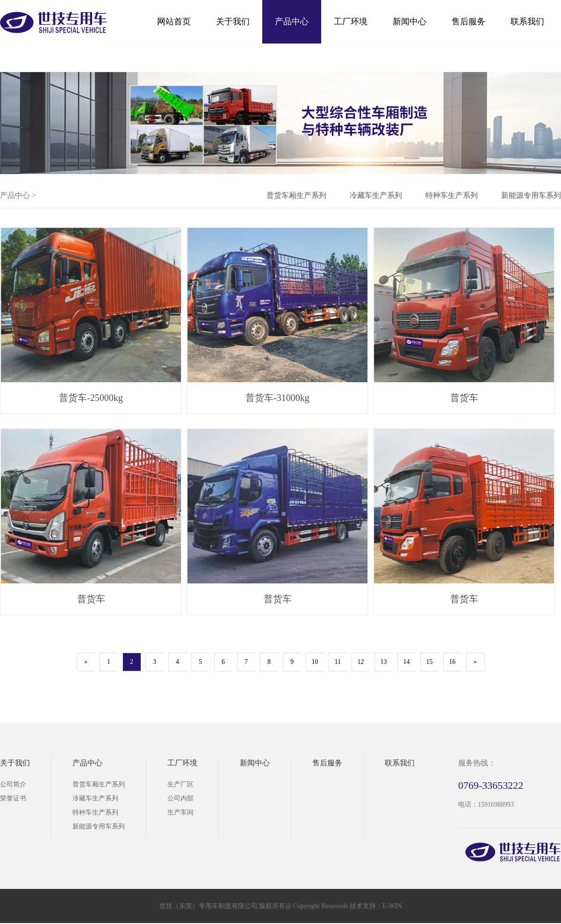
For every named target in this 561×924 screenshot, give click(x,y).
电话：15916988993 (486, 804)
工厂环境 (351, 22)
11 (338, 662)
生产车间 (180, 812)
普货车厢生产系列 (296, 195)
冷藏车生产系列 (376, 195)
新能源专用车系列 (531, 195)
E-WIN (392, 906)
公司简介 (13, 784)
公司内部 (180, 798)
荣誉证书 (13, 798)
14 (407, 662)
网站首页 (174, 22)
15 (430, 662)
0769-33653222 (491, 785)
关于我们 (233, 22)
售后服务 (468, 22)
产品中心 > (18, 195)
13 (384, 662)
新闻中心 (410, 22)
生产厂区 (180, 784)
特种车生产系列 (452, 195)
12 (361, 662)
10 (315, 662)
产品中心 (292, 22)
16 (453, 662)
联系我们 (527, 22)
